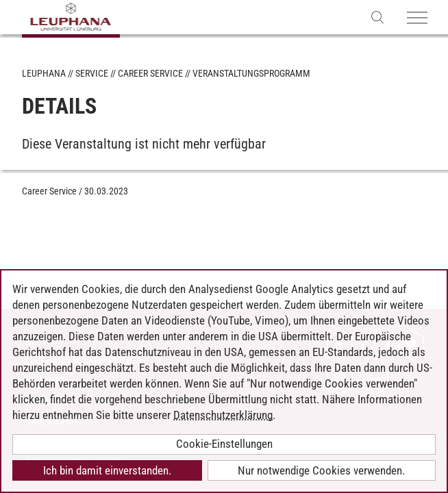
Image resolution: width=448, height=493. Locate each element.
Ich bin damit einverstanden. (107, 470)
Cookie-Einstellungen (224, 444)
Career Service (150, 73)
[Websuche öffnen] (378, 17)
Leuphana (44, 73)
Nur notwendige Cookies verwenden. (321, 470)
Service (92, 73)
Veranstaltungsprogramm (251, 73)
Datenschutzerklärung (223, 415)
